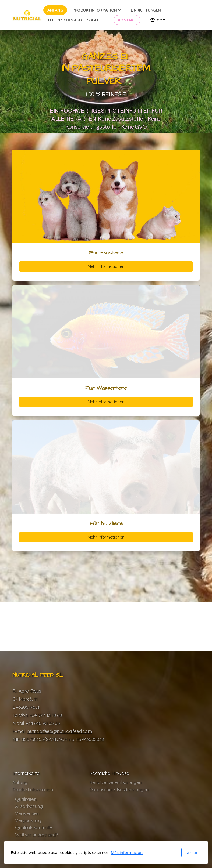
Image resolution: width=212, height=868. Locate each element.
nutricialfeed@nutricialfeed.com (59, 731)
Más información (127, 852)
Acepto (191, 853)
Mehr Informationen (106, 266)
